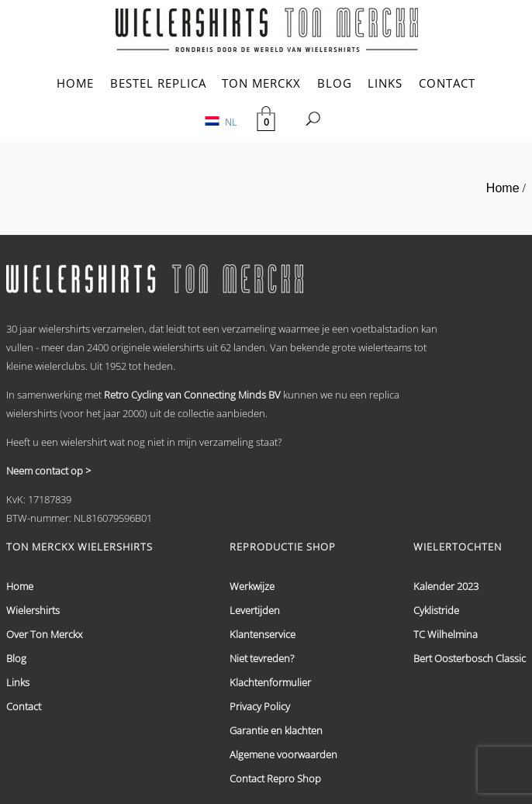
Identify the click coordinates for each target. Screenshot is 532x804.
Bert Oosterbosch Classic (470, 658)
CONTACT (447, 83)
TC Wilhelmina (446, 634)
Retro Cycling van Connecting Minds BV (192, 395)
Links (18, 682)
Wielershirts (33, 610)
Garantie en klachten (276, 730)
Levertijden (255, 610)
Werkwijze (252, 586)
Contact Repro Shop (275, 778)
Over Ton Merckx (44, 634)
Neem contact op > (48, 471)
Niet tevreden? (262, 658)
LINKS (385, 83)
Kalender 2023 (446, 586)
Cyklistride (436, 610)
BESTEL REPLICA (158, 83)
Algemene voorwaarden (283, 754)
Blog (16, 658)
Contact (24, 706)
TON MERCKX (261, 83)
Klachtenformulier (270, 682)
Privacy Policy (260, 706)
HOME (75, 83)
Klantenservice (263, 634)
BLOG (335, 83)
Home (503, 188)
